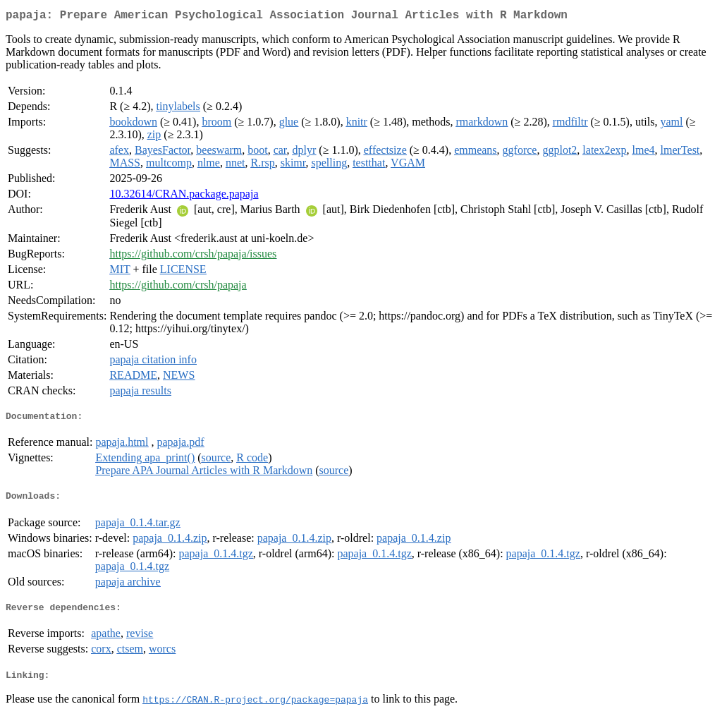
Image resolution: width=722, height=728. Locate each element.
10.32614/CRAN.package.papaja (184, 196)
